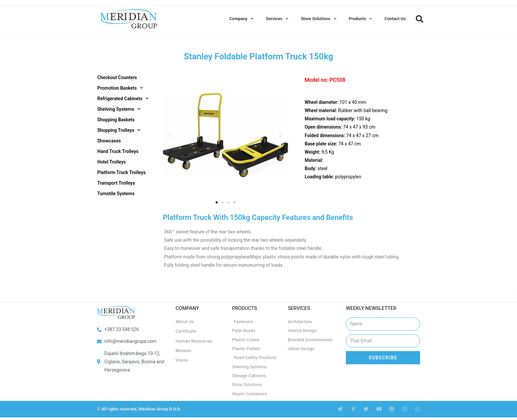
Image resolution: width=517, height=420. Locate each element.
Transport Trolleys (116, 183)
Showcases (109, 141)
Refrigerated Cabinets (123, 99)
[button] (419, 19)
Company (241, 19)
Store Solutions (318, 19)
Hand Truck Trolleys (118, 151)
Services (277, 19)
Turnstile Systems (116, 194)
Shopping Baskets (116, 120)
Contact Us (395, 19)
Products (361, 19)
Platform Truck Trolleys (122, 172)
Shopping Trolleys (119, 130)
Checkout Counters (117, 77)
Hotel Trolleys (112, 162)
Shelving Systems (119, 109)
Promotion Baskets (120, 88)
